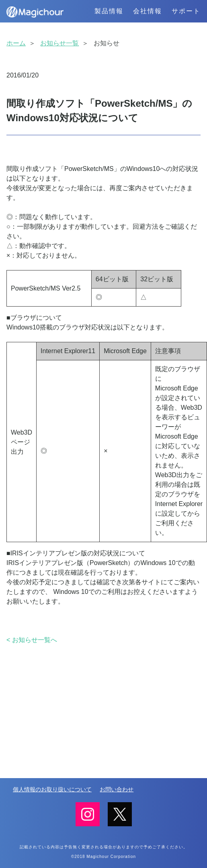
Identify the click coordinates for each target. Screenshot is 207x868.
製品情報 (109, 11)
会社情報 (148, 11)
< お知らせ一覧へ (32, 640)
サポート (186, 11)
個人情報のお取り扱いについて (52, 789)
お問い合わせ (117, 789)
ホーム (16, 43)
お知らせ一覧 (59, 43)
